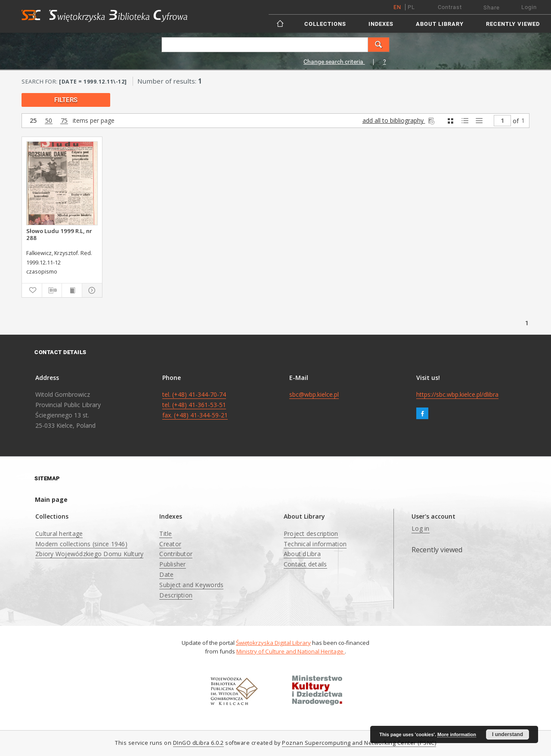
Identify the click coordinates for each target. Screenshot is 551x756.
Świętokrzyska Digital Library (273, 643)
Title (166, 534)
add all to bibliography (399, 120)
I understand (508, 734)
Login (529, 7)
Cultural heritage (59, 534)
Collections (325, 24)
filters (66, 100)
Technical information (315, 544)
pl (411, 7)
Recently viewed (513, 24)
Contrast (450, 7)
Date (166, 574)
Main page (51, 499)
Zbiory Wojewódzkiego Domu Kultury (89, 554)
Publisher (172, 564)
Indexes (381, 24)
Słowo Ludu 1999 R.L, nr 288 (59, 234)
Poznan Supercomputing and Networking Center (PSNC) (359, 743)
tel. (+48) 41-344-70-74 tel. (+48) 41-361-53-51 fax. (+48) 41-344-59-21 (195, 405)
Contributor (176, 554)
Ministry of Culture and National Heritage (291, 651)
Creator (170, 544)
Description (176, 595)
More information (457, 734)
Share (492, 8)
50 (49, 121)
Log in (421, 528)
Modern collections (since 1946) (81, 544)
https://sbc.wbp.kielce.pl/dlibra (457, 394)
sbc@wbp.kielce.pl (314, 394)
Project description (311, 534)
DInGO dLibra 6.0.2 (198, 743)
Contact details (305, 564)
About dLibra (302, 554)
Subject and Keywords (191, 585)
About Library (440, 24)
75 (64, 121)
